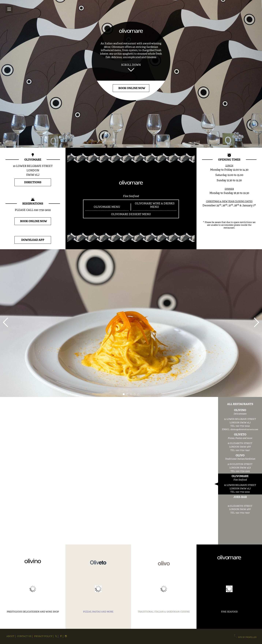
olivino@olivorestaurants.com (244, 429)
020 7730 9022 (42, 210)
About (10, 636)
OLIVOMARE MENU (107, 207)
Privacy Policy (43, 636)
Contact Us (24, 636)
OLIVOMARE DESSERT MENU (131, 214)
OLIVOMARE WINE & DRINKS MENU (155, 205)
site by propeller (245, 637)
